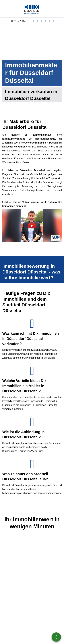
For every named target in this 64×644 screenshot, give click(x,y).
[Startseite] (32, 9)
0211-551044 (18, 21)
